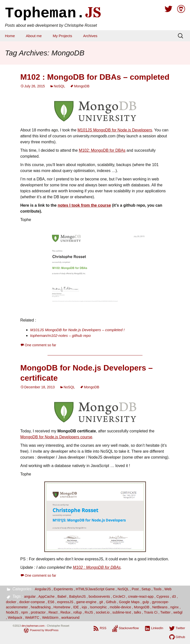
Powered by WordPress (44, 630)
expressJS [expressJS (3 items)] (65, 602)
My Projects (62, 36)
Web (168, 589)
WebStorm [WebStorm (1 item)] (50, 618)
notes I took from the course (84, 205)
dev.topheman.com (33, 626)
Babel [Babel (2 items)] (62, 596)
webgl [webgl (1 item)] (178, 612)
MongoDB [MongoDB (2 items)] (142, 607)
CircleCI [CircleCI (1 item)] (119, 596)
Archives (90, 36)
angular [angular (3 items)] (30, 596)
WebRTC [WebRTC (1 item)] (32, 618)
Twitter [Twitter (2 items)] (165, 612)
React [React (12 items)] (53, 612)
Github (180, 637)
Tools (157, 589)
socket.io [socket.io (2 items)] (103, 612)
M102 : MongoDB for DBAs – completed (95, 77)
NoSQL (59, 86)
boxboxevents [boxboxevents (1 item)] (99, 596)
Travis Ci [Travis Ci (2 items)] (151, 612)
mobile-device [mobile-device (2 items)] (120, 607)
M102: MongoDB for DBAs (102, 150)
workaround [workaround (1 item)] (70, 618)
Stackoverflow (129, 628)
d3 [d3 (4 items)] (174, 596)
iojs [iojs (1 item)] (84, 607)
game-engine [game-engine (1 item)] (86, 602)
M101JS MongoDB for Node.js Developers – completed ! (77, 330)
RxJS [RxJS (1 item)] (89, 612)
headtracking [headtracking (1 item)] (41, 607)
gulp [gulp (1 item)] (146, 602)
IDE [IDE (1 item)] (76, 607)
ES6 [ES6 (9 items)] (51, 602)
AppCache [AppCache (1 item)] (46, 596)
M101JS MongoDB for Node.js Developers (115, 130)
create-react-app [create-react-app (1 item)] (141, 596)
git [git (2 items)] (101, 602)
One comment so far (40, 345)
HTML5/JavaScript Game (95, 589)
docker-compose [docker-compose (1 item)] (32, 602)
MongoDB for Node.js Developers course (56, 437)
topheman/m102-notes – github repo (60, 335)
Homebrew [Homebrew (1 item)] (62, 607)
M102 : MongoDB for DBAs (97, 567)
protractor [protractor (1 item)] (38, 612)
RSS (103, 628)
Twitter (180, 628)
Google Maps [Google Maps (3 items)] (129, 602)
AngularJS (43, 589)
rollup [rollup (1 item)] (77, 612)
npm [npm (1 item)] (24, 612)
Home (10, 36)
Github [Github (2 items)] (111, 602)
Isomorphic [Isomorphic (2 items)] (98, 607)
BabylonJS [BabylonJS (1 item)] (78, 596)
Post (135, 589)
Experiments (63, 589)
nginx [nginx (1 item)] (175, 607)
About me (34, 36)
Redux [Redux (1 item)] (65, 612)
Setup (146, 589)
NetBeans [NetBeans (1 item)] (160, 607)
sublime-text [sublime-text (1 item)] (122, 612)
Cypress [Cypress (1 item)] (163, 596)
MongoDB (82, 86)
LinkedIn (157, 628)
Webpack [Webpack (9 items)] (15, 618)
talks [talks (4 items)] (137, 612)
